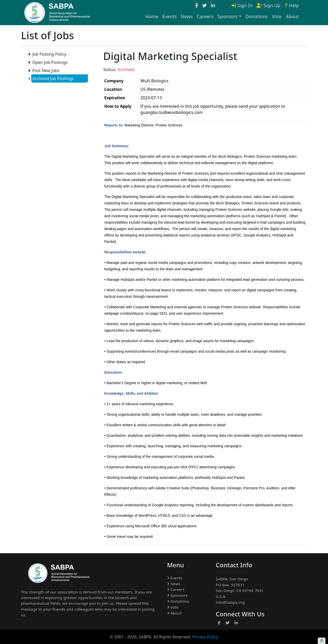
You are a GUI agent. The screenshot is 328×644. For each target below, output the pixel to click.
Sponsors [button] (228, 16)
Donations (257, 16)
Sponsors (177, 595)
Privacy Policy (205, 637)
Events (170, 16)
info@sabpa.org (230, 602)
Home (152, 16)
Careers (205, 16)
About (292, 16)
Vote (277, 16)
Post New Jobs (45, 71)
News (187, 16)
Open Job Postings (49, 62)
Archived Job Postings (53, 78)
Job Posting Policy (49, 54)
